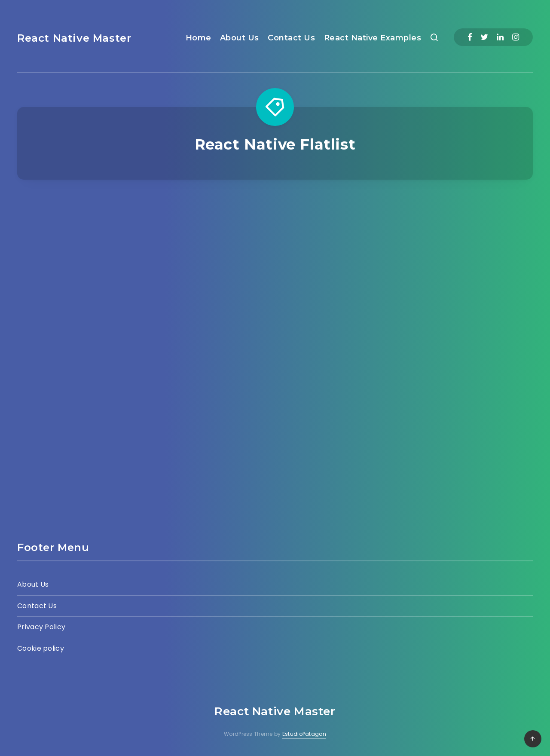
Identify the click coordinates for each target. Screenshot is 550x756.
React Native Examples (373, 38)
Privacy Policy (41, 627)
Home (199, 38)
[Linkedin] (500, 37)
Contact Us (291, 38)
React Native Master (74, 38)
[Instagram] (516, 37)
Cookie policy (41, 648)
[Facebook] (470, 37)
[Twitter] (484, 37)
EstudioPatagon (304, 734)
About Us (240, 38)
